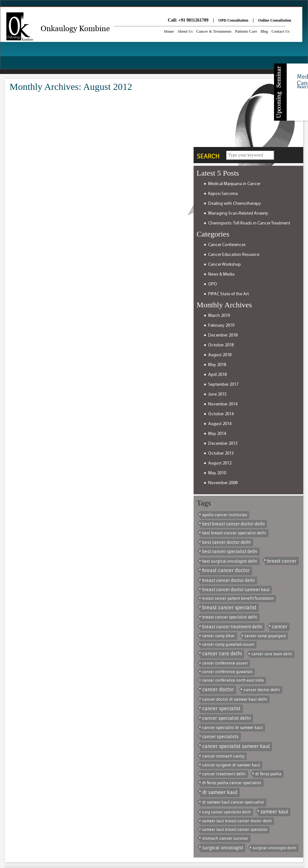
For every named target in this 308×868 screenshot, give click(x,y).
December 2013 (223, 444)
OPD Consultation (233, 20)
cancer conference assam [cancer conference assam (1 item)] (225, 663)
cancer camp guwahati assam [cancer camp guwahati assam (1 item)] (228, 644)
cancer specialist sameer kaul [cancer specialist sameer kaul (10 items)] (236, 746)
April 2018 (217, 375)
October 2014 (221, 414)
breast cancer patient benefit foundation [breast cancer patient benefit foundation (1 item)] (238, 598)
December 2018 (223, 335)
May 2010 (217, 473)
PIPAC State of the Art (229, 294)
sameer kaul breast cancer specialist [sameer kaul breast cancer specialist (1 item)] (235, 830)
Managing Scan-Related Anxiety (238, 214)
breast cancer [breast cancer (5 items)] (282, 561)
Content (280, 92)
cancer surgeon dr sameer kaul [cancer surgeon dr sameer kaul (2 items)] (231, 765)
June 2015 (217, 394)
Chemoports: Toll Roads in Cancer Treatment (249, 223)
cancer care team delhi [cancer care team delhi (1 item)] (272, 654)
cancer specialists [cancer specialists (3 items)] (220, 737)
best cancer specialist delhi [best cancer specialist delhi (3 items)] (230, 552)
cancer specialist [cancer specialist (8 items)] (221, 709)
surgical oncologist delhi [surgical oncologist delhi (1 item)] (274, 848)
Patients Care (246, 31)
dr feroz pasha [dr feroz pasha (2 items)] (268, 774)
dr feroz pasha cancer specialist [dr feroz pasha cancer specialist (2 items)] (232, 783)
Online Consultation (275, 20)
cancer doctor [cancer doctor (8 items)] (218, 690)
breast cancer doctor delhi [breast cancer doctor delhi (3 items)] (229, 581)
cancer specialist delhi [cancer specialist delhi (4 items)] (226, 718)
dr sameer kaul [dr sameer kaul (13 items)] (220, 792)
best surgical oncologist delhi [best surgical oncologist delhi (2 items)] (230, 561)
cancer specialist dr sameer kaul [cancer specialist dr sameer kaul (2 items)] (233, 728)
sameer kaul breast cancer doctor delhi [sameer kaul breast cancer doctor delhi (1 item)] (237, 821)
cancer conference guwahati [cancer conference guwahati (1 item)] (227, 672)
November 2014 (223, 404)
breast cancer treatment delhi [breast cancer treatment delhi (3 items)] (232, 627)
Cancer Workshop (225, 265)
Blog (264, 31)
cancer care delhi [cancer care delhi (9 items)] (222, 654)
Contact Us (281, 31)
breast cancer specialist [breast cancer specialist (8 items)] (229, 608)
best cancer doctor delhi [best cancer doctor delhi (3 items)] (226, 542)
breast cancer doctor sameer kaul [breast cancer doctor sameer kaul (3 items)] (236, 590)
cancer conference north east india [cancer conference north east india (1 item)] (233, 680)
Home (169, 31)
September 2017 (223, 385)
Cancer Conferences (227, 245)
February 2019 (221, 326)
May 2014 (217, 434)
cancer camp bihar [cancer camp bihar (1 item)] (219, 636)
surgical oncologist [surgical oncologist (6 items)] (223, 848)
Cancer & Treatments (214, 31)
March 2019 (219, 316)
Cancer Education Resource (234, 255)
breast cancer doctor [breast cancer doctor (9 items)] (226, 571)
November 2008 (223, 483)
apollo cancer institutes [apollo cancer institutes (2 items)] (225, 515)
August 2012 (220, 463)
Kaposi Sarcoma (223, 194)
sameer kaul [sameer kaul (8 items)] (274, 812)
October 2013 (221, 454)
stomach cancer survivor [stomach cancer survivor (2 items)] (225, 838)
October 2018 (221, 345)
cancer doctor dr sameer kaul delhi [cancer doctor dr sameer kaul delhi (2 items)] (235, 699)
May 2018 (217, 365)
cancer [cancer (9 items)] (280, 627)
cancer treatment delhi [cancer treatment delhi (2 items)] (224, 774)
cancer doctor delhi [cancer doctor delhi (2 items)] (262, 690)
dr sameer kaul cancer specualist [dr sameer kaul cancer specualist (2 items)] (233, 802)
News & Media (221, 274)
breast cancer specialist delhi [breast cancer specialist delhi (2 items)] (230, 617)
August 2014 (220, 424)
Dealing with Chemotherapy (235, 204)
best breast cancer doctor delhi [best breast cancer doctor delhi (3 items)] (233, 524)
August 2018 (220, 355)
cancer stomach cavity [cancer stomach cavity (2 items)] (223, 756)
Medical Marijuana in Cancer (234, 184)
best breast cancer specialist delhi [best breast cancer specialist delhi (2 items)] (234, 533)
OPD (213, 284)
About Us (185, 31)
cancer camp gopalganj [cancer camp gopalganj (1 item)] (265, 636)
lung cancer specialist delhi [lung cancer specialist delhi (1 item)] (226, 812)
